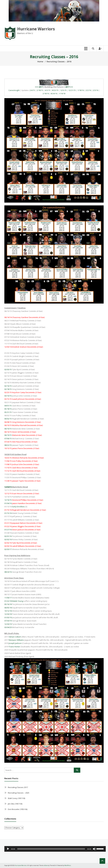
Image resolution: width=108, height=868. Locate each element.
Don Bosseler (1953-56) (18, 809)
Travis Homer (14, 647)
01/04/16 (8, 503)
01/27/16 (8, 530)
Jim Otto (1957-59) (15, 804)
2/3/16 (95, 90)
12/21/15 (72, 90)
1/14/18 (62, 93)
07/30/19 (8, 621)
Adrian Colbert (15, 637)
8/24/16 (54, 93)
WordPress (68, 865)
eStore (46, 865)
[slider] (51, 849)
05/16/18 (8, 604)
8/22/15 (55, 90)
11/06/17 (8, 598)
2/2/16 (88, 90)
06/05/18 (8, 608)
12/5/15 (63, 90)
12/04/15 (8, 487)
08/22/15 (8, 445)
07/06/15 (8, 438)
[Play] (8, 849)
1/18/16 (81, 90)
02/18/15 (8, 389)
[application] (55, 849)
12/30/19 (8, 624)
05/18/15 (8, 409)
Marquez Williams (16, 640)
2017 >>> (69, 87)
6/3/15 (48, 90)
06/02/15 (8, 419)
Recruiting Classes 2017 (18, 787)
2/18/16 (46, 93)
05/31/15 (8, 412)
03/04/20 (8, 627)
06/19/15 (8, 435)
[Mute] (94, 849)
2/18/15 (40, 90)
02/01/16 (8, 536)
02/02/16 (8, 539)
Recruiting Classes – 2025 (19, 793)
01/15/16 (8, 513)
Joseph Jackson (15, 643)
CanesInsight (14, 90)
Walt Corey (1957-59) (16, 798)
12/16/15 (8, 500)
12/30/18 (8, 614)
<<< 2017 (39, 87)
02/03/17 (8, 549)
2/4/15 (32, 90)
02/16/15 (8, 386)
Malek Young (18, 601)
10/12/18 (8, 611)
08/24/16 (8, 572)
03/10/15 (8, 396)
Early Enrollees (18, 507)
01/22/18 (8, 601)
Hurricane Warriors (36, 29)
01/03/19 (8, 617)
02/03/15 (8, 369)
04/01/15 (8, 406)
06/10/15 (8, 429)
